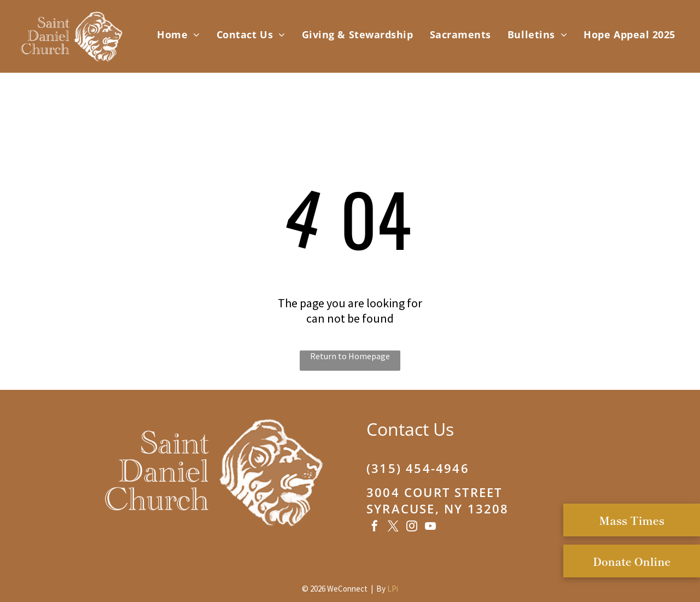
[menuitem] (179, 34)
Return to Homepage (350, 356)
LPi (393, 589)
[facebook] (375, 527)
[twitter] (393, 527)
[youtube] (430, 527)
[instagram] (412, 527)
